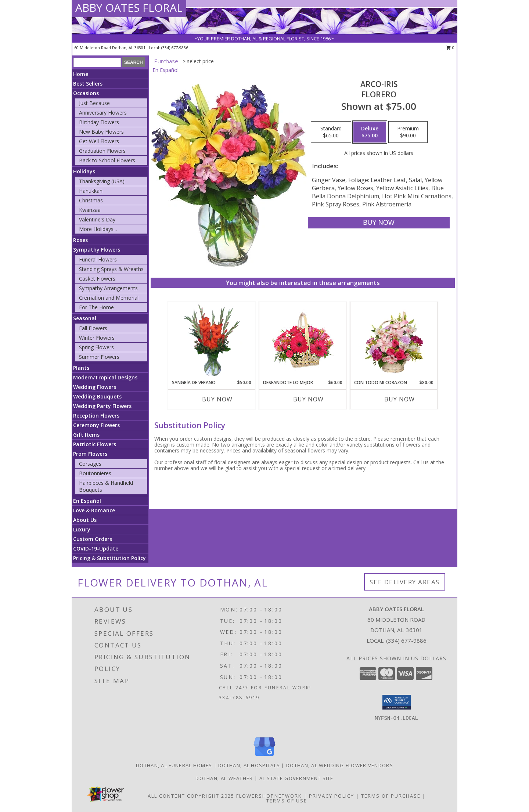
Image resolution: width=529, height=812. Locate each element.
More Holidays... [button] (98, 229)
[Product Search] (97, 62)
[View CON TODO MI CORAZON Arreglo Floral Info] (394, 340)
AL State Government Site (296, 778)
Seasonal (85, 318)
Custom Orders (93, 539)
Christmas (91, 200)
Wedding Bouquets (97, 396)
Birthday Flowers (99, 122)
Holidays (84, 171)
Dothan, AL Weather (224, 778)
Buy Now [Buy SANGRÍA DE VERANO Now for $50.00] (217, 399)
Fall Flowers (93, 328)
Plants (81, 368)
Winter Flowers (97, 338)
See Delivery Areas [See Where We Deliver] (405, 582)
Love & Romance (94, 510)
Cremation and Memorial (109, 298)
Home (81, 74)
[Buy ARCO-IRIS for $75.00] (379, 223)
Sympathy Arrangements (108, 288)
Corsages (90, 464)
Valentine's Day (97, 219)
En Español (87, 501)
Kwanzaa (90, 210)
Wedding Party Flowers (102, 406)
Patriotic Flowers (95, 444)
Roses (80, 240)
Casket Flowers (97, 279)
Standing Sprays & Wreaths (111, 269)
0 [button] (450, 48)
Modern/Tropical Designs (105, 377)
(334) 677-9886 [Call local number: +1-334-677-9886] (175, 48)
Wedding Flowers (95, 387)
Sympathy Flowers (97, 250)
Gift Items (86, 435)
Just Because (94, 103)
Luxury (82, 529)
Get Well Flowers (99, 141)
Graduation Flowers (102, 151)
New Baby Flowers (101, 132)
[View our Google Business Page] (264, 756)
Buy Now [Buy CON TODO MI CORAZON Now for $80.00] (400, 399)
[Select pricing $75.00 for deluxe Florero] (370, 132)
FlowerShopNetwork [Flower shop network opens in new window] (269, 796)
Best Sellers (88, 84)
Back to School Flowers (107, 160)
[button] (397, 702)
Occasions (86, 93)
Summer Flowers (99, 357)
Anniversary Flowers (103, 113)
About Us (85, 520)
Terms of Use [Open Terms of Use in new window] (287, 801)
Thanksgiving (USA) (102, 181)
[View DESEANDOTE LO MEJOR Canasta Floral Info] (303, 341)
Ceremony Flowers (96, 425)
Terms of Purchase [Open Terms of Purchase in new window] (391, 796)
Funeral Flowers (98, 259)
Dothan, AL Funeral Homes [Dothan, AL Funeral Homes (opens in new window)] (174, 765)
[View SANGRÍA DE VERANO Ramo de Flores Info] (212, 340)
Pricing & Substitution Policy (109, 558)
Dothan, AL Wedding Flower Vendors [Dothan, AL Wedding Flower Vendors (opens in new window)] (340, 765)
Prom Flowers (90, 454)
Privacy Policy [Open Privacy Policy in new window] (332, 796)
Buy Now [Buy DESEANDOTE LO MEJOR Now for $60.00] (308, 399)
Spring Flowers (96, 347)
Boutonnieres (95, 473)
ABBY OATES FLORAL (129, 8)
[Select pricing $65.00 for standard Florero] (331, 132)
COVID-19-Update (96, 548)
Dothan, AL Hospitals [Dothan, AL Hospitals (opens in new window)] (249, 765)
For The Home (96, 307)
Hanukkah (91, 191)
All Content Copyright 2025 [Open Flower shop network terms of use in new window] (191, 796)
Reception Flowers (96, 416)
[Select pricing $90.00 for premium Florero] (408, 132)
